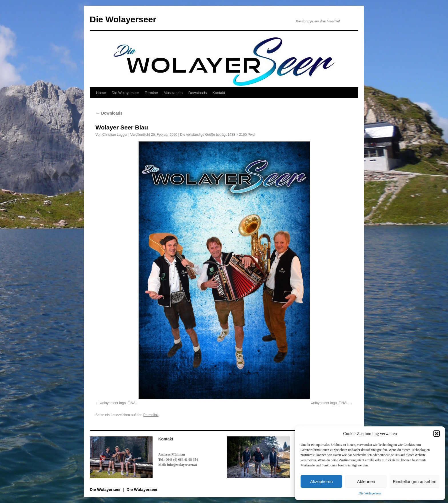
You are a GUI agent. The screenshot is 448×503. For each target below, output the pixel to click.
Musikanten (173, 93)
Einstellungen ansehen (415, 481)
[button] (437, 434)
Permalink (151, 415)
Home (101, 93)
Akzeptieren (321, 481)
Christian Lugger (115, 135)
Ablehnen (366, 481)
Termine (151, 93)
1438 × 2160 (237, 135)
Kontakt (219, 93)
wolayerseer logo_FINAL (118, 403)
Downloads (197, 93)
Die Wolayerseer (370, 493)
